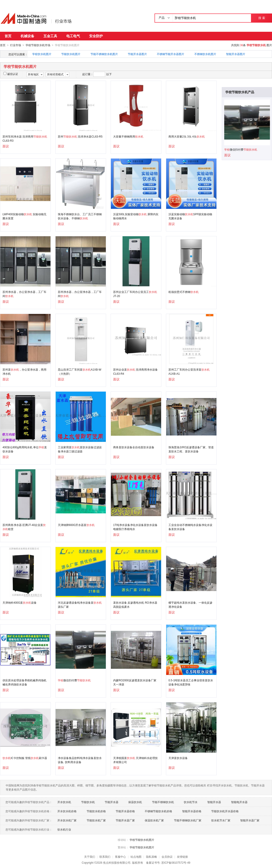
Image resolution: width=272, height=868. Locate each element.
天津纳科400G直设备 (20, 603)
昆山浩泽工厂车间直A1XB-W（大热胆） (80, 372)
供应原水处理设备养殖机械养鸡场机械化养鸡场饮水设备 (24, 682)
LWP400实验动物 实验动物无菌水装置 (24, 216)
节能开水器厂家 (125, 820)
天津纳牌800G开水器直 (76, 525)
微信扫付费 (74, 680)
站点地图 (136, 857)
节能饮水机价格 (96, 811)
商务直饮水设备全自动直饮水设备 (134, 447)
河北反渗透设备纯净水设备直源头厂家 (80, 605)
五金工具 (50, 36)
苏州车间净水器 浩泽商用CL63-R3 (25, 138)
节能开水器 (112, 802)
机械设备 (27, 36)
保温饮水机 (135, 802)
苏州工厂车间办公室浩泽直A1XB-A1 (189, 372)
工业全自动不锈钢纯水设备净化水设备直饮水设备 (190, 527)
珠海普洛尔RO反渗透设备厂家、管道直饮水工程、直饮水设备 (191, 449)
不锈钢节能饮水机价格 (158, 811)
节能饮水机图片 (71, 54)
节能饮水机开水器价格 (225, 811)
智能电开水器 (239, 802)
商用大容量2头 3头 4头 (187, 136)
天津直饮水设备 (178, 758)
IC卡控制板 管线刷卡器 (25, 758)
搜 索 (262, 18)
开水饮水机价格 (67, 811)
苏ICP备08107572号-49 (176, 863)
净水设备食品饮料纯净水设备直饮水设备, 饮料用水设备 (80, 760)
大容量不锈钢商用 (128, 136)
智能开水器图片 (236, 54)
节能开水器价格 (125, 811)
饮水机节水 (191, 802)
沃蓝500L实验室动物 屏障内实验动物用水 (136, 216)
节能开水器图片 (137, 54)
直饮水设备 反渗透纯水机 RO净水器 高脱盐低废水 (135, 605)
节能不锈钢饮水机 (163, 802)
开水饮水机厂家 (67, 820)
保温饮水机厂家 (154, 820)
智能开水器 (214, 802)
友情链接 (182, 857)
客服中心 (120, 857)
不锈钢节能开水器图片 (171, 54)
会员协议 (167, 857)
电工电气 (73, 36)
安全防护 (96, 36)
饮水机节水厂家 (221, 820)
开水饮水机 (64, 802)
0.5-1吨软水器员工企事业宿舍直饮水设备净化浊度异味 (191, 682)
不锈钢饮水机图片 (205, 54)
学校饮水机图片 (42, 54)
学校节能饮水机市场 (38, 45)
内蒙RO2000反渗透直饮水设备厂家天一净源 (135, 682)
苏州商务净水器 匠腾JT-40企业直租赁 (24, 527)
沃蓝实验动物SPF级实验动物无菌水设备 (190, 216)
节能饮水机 (88, 802)
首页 (8, 36)
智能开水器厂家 (250, 820)
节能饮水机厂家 (96, 820)
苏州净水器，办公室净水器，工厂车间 (24, 294)
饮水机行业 (64, 829)
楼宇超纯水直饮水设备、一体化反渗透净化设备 (190, 605)
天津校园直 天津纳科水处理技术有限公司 (135, 760)
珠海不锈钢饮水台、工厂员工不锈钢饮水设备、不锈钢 (80, 216)
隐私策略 (152, 857)
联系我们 (105, 857)
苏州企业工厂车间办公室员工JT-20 (135, 294)
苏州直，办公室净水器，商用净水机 (24, 372)
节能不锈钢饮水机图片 (104, 54)
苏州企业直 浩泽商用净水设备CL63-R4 (135, 372)
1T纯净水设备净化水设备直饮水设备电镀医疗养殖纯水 (135, 527)
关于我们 (90, 857)
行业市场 (63, 21)
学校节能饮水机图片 (142, 840)
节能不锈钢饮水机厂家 (188, 820)
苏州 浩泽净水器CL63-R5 (80, 136)
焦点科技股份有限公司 (117, 863)
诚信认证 (11, 74)
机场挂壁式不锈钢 (184, 292)
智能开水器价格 (192, 811)
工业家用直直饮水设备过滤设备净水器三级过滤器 (80, 449)
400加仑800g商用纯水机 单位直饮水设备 (25, 449)
